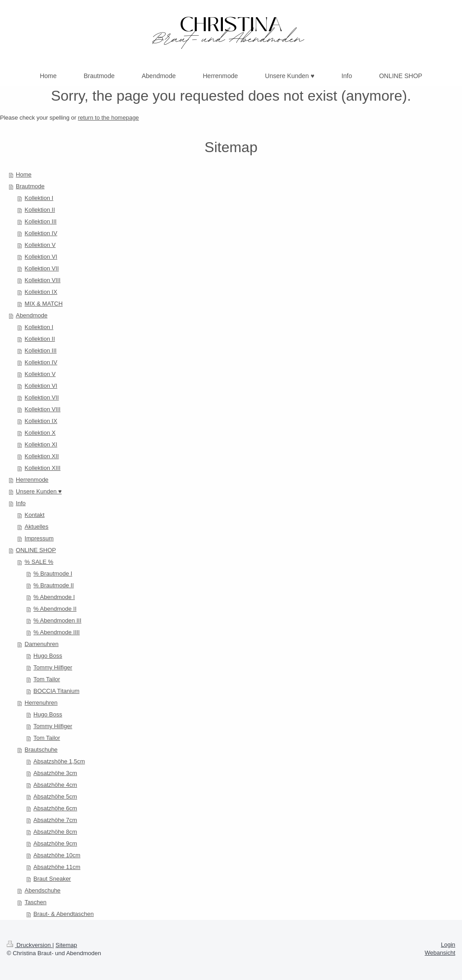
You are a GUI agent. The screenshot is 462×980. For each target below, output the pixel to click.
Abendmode (32, 315)
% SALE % (39, 562)
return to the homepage (109, 118)
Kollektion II (40, 210)
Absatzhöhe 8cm (55, 832)
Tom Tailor (47, 679)
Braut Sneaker (52, 879)
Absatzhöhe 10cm (57, 855)
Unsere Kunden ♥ (39, 491)
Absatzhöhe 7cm (55, 820)
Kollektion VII (42, 268)
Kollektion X (40, 433)
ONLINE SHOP (36, 550)
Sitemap (66, 945)
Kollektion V (40, 245)
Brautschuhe (41, 750)
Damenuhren (42, 644)
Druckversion (30, 945)
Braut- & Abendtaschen (64, 914)
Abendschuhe (43, 890)
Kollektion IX (41, 292)
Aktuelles (37, 527)
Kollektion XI (41, 444)
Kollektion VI (41, 257)
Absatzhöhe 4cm (55, 785)
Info (21, 503)
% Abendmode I (54, 597)
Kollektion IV (41, 233)
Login (448, 945)
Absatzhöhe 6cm (55, 808)
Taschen (36, 902)
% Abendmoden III (57, 620)
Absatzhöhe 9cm (55, 843)
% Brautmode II (54, 585)
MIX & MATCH (44, 304)
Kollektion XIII (43, 468)
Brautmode (30, 186)
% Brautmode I (53, 574)
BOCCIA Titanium (56, 691)
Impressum (39, 538)
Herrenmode (32, 480)
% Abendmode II (55, 609)
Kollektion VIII (43, 280)
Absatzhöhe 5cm (55, 797)
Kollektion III (41, 221)
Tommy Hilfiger (53, 667)
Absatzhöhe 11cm (57, 867)
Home (24, 174)
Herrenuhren (41, 703)
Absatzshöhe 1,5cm (59, 761)
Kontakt (35, 515)
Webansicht (440, 953)
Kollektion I (39, 198)
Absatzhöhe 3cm (55, 773)
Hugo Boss (48, 656)
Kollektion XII (42, 456)
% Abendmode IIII (57, 632)
